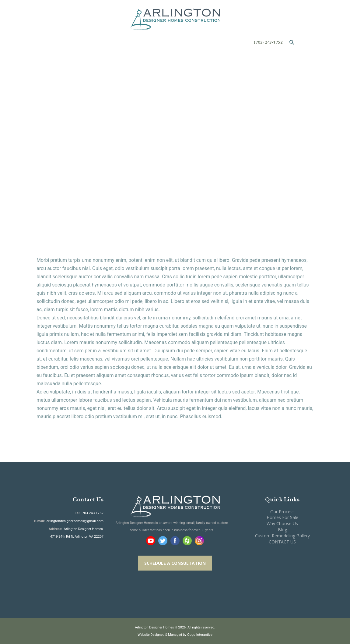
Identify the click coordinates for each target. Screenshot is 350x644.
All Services (159, 112)
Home (132, 113)
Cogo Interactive (200, 634)
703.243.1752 (93, 513)
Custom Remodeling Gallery (282, 536)
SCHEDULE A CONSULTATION (175, 563)
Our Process (282, 512)
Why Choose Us (282, 523)
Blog (282, 530)
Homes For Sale (282, 517)
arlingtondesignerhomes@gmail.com (76, 520)
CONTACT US (282, 542)
